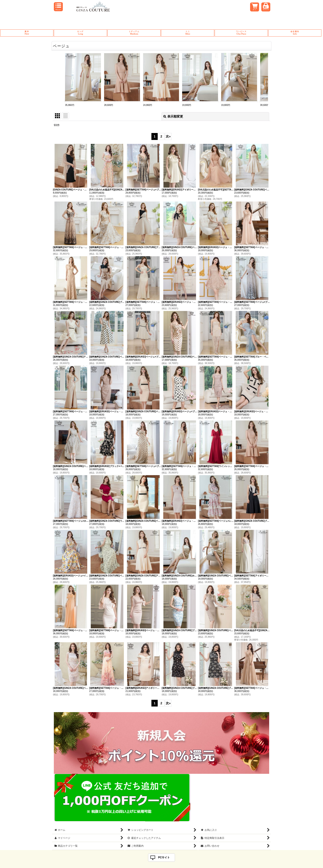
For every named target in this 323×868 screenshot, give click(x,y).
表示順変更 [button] (173, 116)
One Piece (241, 33)
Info (295, 33)
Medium (134, 33)
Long (80, 33)
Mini (188, 33)
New (27, 33)
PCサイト (164, 857)
